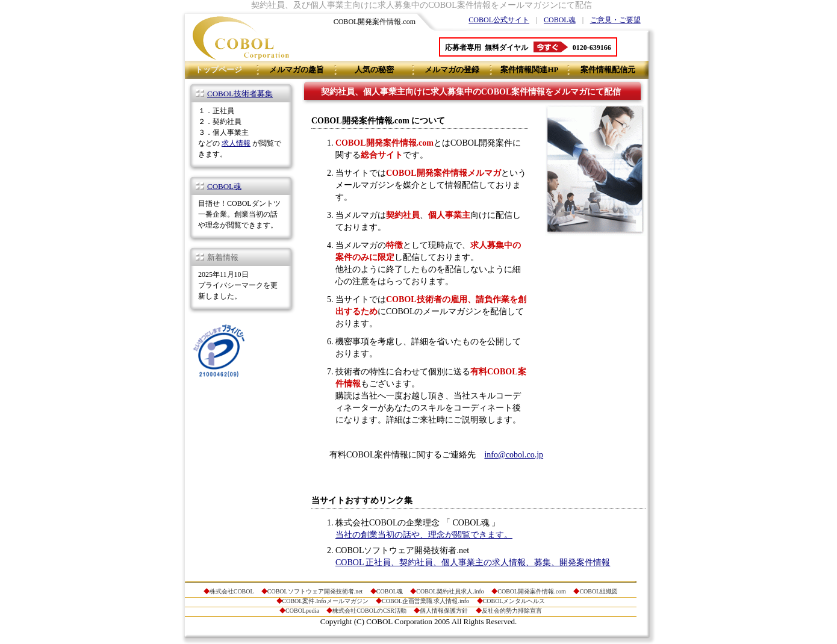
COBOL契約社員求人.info (450, 591)
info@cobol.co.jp (514, 455)
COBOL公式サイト (499, 20)
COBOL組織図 (599, 591)
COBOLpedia (302, 611)
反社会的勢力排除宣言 (512, 611)
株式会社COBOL (232, 591)
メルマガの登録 (452, 70)
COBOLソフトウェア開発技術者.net (315, 591)
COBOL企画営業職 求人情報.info (425, 601)
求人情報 (236, 143)
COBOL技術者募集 (240, 94)
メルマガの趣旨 (297, 70)
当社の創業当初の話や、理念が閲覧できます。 (424, 535)
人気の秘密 (374, 70)
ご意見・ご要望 (615, 20)
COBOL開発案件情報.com (532, 591)
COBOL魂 (560, 20)
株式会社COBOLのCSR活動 (369, 611)
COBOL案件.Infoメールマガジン (325, 601)
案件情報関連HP (529, 70)
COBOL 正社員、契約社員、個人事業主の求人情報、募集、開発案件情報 (473, 562)
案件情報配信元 (608, 70)
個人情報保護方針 (444, 611)
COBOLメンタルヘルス (514, 601)
